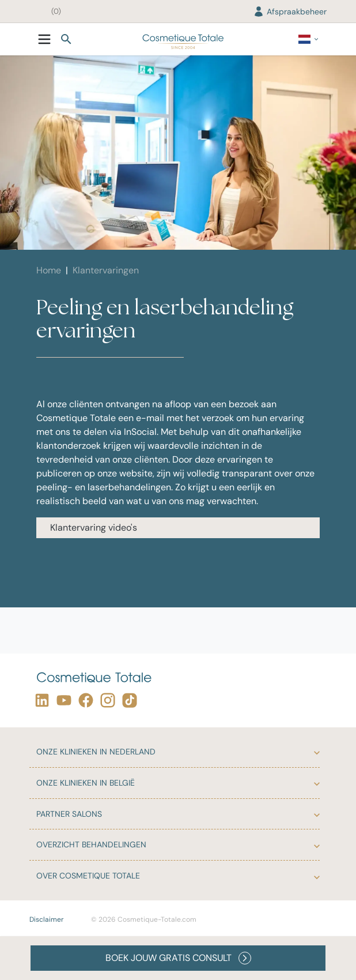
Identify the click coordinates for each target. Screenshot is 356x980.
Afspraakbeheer (290, 12)
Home (49, 270)
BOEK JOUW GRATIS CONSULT (178, 958)
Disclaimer (46, 919)
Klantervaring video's (94, 527)
